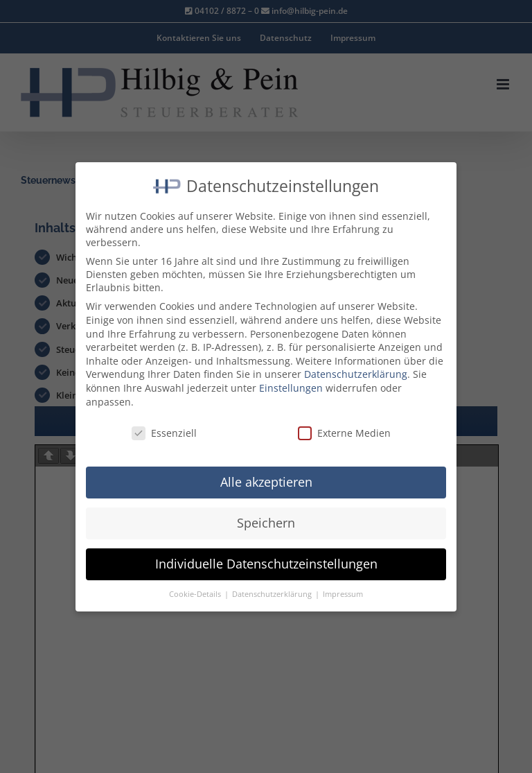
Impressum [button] (343, 594)
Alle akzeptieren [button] (266, 482)
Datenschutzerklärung (356, 374)
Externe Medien (344, 433)
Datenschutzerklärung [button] (273, 594)
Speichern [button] (266, 523)
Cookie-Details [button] (196, 594)
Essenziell (164, 433)
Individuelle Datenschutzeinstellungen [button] (266, 564)
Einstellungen (291, 388)
